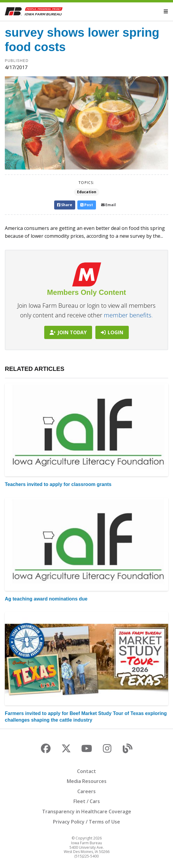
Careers (86, 791)
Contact (86, 771)
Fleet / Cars (87, 801)
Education (87, 192)
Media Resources (87, 781)
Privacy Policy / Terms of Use (86, 822)
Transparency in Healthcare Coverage (87, 811)
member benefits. (128, 315)
